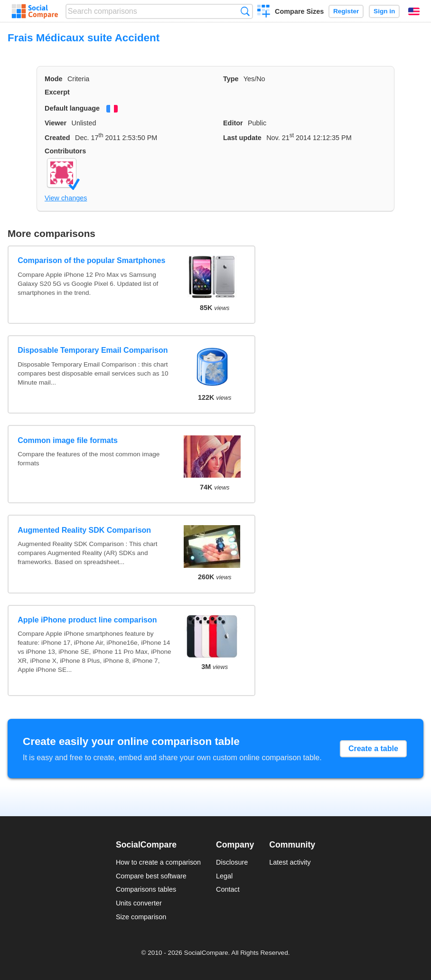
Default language (72, 108)
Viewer (56, 123)
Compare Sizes (299, 11)
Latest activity (290, 862)
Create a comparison (264, 12)
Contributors (65, 151)
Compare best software (151, 876)
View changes (66, 198)
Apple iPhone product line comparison (87, 620)
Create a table (373, 749)
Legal (224, 876)
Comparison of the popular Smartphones (91, 260)
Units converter (139, 903)
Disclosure (232, 862)
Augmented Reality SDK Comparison (84, 530)
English (414, 11)
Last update (242, 138)
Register (346, 11)
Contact (228, 889)
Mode (54, 79)
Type (231, 79)
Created (57, 138)
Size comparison (141, 917)
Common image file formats (68, 440)
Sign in (384, 11)
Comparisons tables (146, 889)
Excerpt (57, 92)
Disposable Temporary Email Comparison (93, 350)
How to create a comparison (158, 862)
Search (245, 11)
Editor (233, 123)
